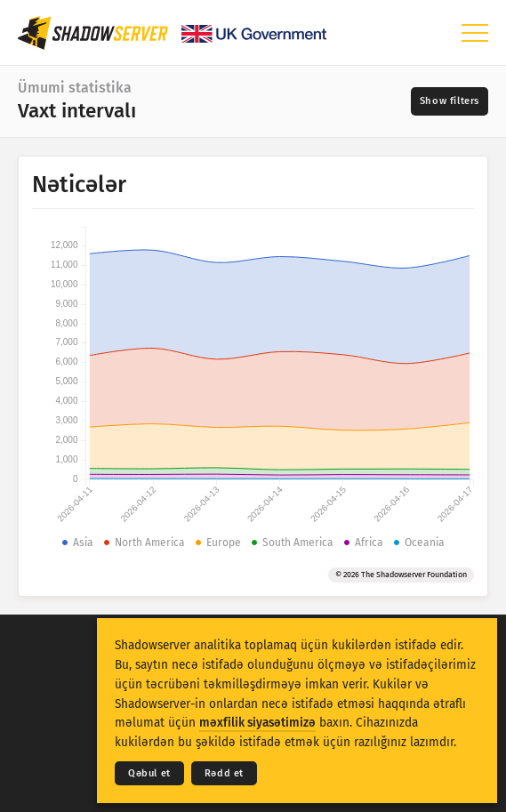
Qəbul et (149, 773)
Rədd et (224, 773)
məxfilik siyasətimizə (257, 723)
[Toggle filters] (450, 101)
